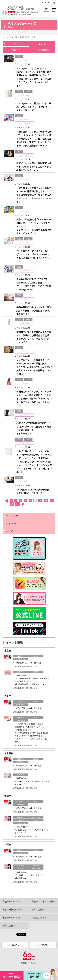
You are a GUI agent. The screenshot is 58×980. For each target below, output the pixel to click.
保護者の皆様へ (39, 918)
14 (17, 504)
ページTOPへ (43, 945)
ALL (16, 43)
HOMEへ (15, 945)
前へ (6, 501)
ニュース (42, 43)
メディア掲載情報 (42, 49)
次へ (23, 504)
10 (40, 500)
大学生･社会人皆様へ (13, 910)
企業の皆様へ (9, 926)
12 (52, 500)
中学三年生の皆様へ (12, 918)
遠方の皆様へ (38, 910)
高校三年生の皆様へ (12, 901)
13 (12, 504)
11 (46, 500)
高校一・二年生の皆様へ (43, 901)
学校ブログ (16, 49)
